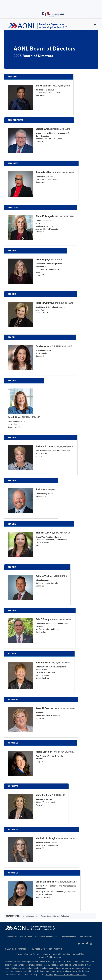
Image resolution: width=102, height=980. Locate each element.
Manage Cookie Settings (50, 957)
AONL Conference (69, 936)
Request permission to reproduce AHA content (66, 975)
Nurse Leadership (30, 916)
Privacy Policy (22, 954)
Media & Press (26, 936)
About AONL (12, 936)
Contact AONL (86, 936)
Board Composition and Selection (55, 916)
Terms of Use (78, 954)
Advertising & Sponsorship (47, 936)
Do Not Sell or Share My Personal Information (50, 954)
